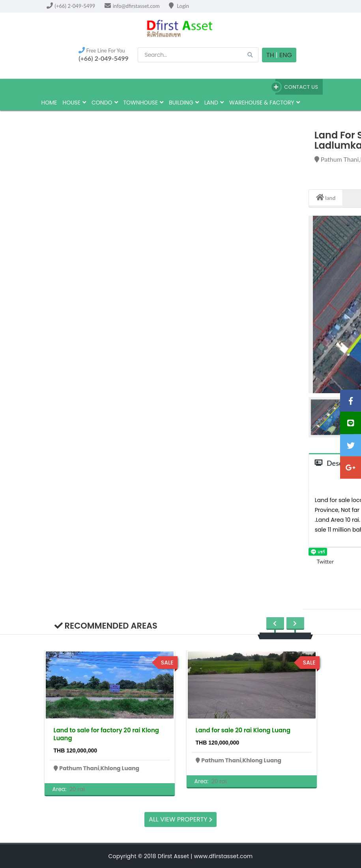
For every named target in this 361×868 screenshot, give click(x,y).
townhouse (144, 103)
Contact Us (297, 87)
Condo (105, 103)
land (214, 103)
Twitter (321, 561)
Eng (286, 55)
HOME (49, 103)
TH (270, 55)
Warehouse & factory (265, 103)
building (184, 103)
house (74, 103)
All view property (180, 819)
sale (167, 663)
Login (179, 6)
